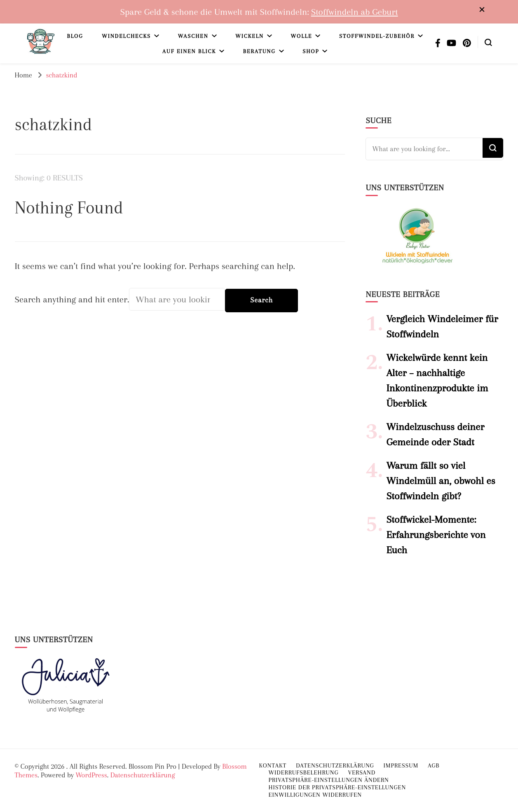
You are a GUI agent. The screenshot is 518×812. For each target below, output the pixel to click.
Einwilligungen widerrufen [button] (315, 795)
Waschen (193, 36)
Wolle (302, 36)
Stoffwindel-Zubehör (377, 36)
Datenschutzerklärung (143, 775)
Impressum (401, 765)
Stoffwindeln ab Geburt (355, 12)
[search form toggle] (488, 42)
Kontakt (273, 765)
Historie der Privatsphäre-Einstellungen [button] (338, 787)
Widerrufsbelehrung (304, 772)
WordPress (91, 775)
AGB (434, 765)
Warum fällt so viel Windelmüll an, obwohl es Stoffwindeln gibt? (441, 481)
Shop (311, 51)
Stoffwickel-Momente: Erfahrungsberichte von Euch (436, 535)
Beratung (259, 51)
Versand (362, 772)
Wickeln (250, 36)
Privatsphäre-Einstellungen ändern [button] (329, 780)
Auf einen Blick (189, 51)
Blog (75, 36)
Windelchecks (126, 36)
